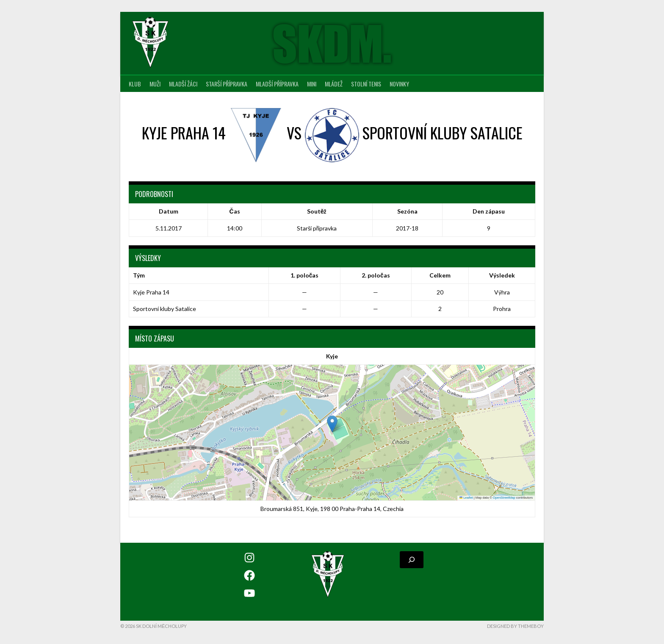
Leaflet (466, 498)
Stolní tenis (366, 84)
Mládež (334, 84)
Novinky (399, 84)
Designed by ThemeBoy (515, 626)
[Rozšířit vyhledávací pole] (412, 560)
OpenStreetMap (504, 498)
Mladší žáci (183, 84)
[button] (332, 424)
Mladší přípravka (277, 84)
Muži (155, 84)
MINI (312, 84)
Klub (135, 84)
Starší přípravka (227, 84)
